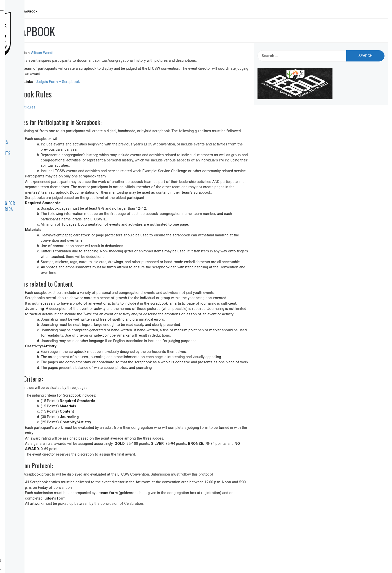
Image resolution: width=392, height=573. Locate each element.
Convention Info (34, 120)
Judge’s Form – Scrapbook (133, 82)
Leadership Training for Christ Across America (42, 206)
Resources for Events (40, 153)
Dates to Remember (37, 131)
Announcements (34, 98)
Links (24, 175)
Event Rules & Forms (38, 142)
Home (24, 76)
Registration (31, 109)
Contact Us (30, 164)
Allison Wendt (117, 53)
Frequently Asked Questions (35, 189)
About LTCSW (31, 87)
